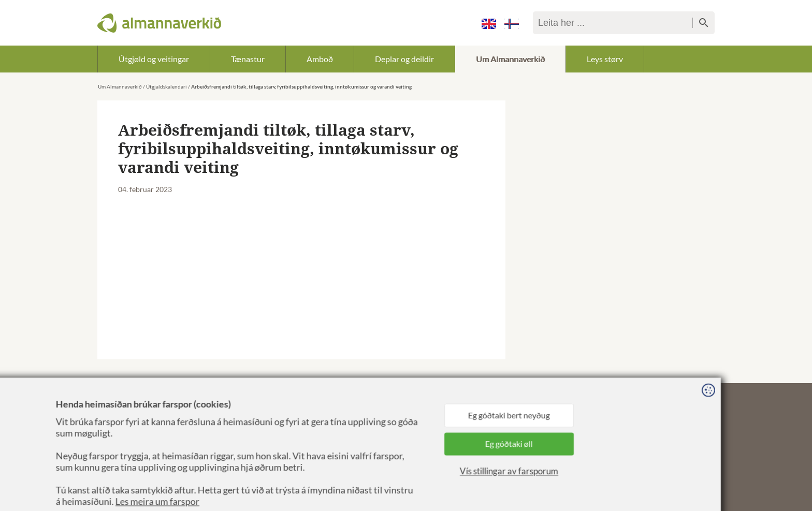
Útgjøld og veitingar (154, 59)
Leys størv (605, 59)
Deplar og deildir (404, 59)
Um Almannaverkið (510, 59)
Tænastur (248, 59)
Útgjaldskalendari (166, 86)
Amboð (320, 59)
